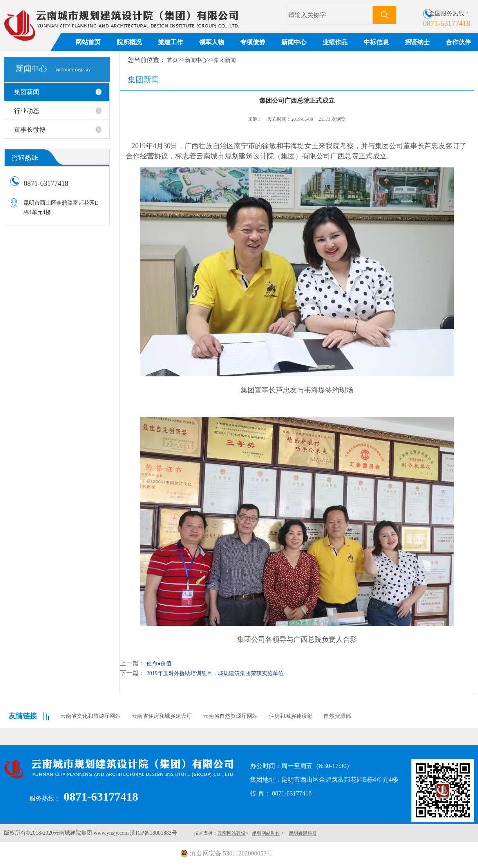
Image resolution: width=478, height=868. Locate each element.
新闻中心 (294, 42)
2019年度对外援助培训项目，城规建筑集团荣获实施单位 (215, 673)
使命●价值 (159, 664)
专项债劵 (253, 42)
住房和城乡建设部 (291, 716)
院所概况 (129, 42)
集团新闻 (225, 60)
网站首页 (88, 42)
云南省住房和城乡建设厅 (162, 716)
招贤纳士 (417, 42)
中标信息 (376, 42)
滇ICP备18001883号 (154, 833)
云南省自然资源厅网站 (230, 716)
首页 (172, 60)
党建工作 (170, 42)
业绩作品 (335, 42)
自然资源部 (337, 716)
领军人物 (212, 42)
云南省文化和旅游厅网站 (91, 716)
